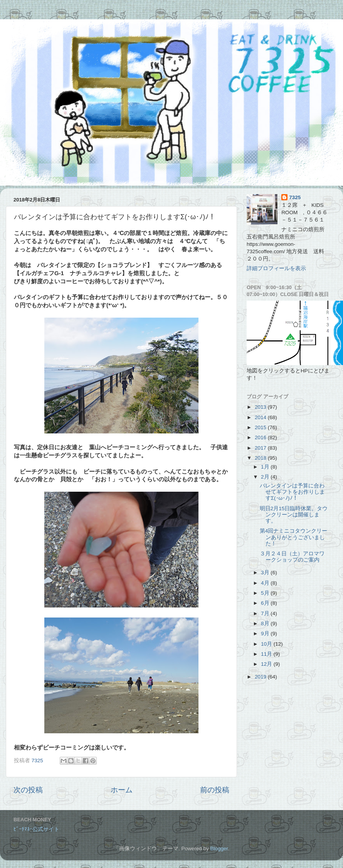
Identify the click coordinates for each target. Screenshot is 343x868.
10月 (267, 644)
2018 (261, 458)
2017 (261, 448)
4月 (266, 583)
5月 (266, 593)
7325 (295, 197)
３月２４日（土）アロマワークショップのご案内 (292, 557)
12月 (267, 664)
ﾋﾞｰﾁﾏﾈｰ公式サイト (36, 829)
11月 (267, 654)
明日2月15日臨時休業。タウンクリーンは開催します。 (294, 515)
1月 (266, 467)
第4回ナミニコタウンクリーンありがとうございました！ (294, 537)
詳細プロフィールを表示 (276, 268)
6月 (266, 603)
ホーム (122, 790)
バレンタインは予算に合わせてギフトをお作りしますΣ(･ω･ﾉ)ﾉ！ (292, 492)
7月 (266, 613)
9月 (266, 634)
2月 (266, 477)
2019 (261, 677)
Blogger (219, 849)
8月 (266, 624)
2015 (261, 427)
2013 (261, 407)
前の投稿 (215, 790)
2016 (261, 437)
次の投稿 (28, 790)
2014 (261, 417)
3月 (266, 573)
